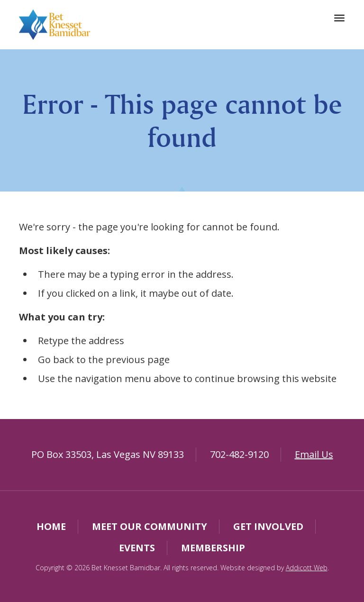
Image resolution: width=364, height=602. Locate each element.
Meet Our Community (150, 526)
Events (137, 548)
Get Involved (268, 526)
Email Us (314, 454)
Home (51, 526)
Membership (213, 548)
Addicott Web (307, 568)
